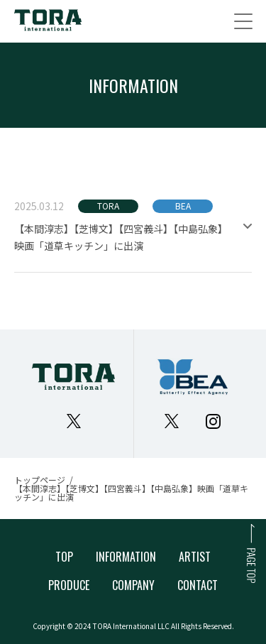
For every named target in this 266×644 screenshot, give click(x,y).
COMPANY (133, 585)
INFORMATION (126, 557)
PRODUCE (69, 585)
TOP (64, 557)
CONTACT (198, 585)
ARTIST (195, 557)
